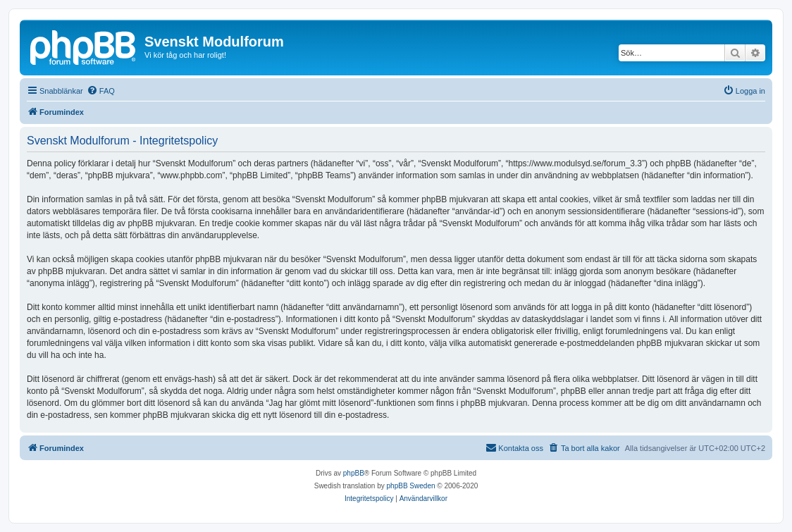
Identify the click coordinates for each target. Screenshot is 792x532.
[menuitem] (101, 91)
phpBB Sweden (411, 486)
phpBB (354, 473)
